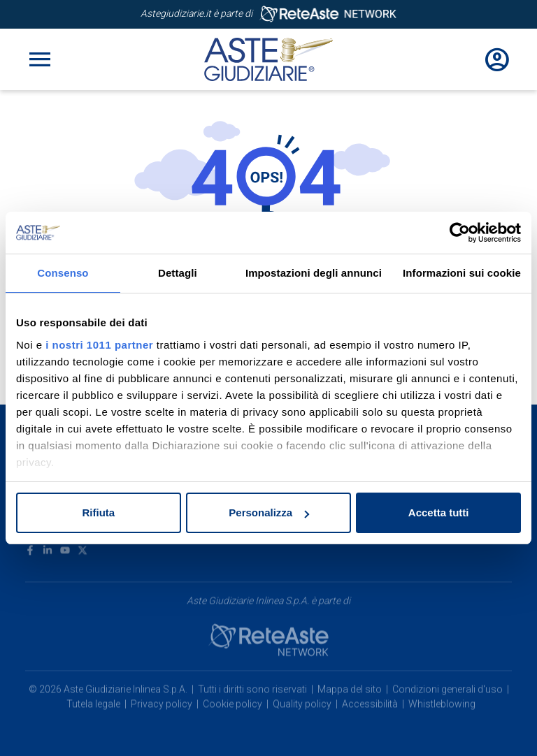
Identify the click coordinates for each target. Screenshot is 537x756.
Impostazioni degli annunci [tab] (314, 273)
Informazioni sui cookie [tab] (462, 273)
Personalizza (269, 513)
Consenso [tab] (63, 273)
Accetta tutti (439, 513)
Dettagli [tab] (178, 273)
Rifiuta (98, 513)
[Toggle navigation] (40, 59)
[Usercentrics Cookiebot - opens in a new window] (460, 233)
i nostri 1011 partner (99, 345)
